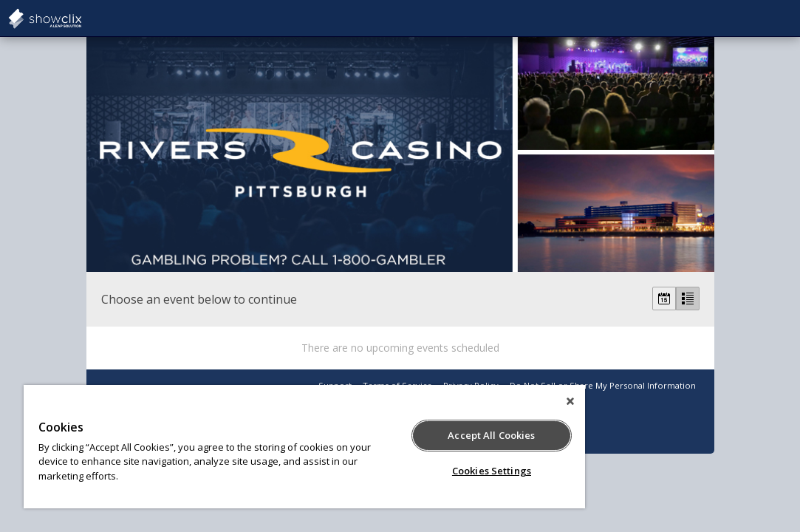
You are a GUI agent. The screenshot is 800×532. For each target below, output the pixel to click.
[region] (256, 447)
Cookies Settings (410, 471)
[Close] (473, 401)
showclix (81, 18)
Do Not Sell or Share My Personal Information (603, 385)
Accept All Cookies (410, 435)
